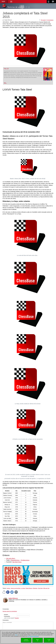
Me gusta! (43, 20)
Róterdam (35, 588)
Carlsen (8, 588)
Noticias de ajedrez (16, 7)
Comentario (6, 620)
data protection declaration (33, 636)
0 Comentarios (50, 20)
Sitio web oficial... (11, 558)
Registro (17, 618)
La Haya (23, 588)
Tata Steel (40, 588)
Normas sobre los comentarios (10, 611)
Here (16, 635)
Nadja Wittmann (13, 598)
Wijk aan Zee (46, 588)
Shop (3, 2)
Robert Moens (29, 588)
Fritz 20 (6, 69)
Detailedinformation (26, 640)
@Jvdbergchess (25, 560)
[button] (11, 2)
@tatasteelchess (15, 560)
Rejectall (38, 640)
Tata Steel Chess (17, 562)
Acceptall (49, 640)
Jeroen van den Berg (16, 588)
